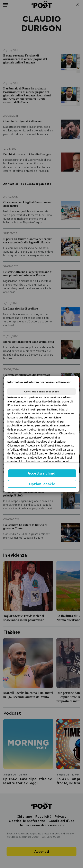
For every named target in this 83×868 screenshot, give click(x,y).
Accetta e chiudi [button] (42, 473)
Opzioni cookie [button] (42, 484)
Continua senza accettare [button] (41, 392)
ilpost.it (52, 458)
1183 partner (40, 453)
